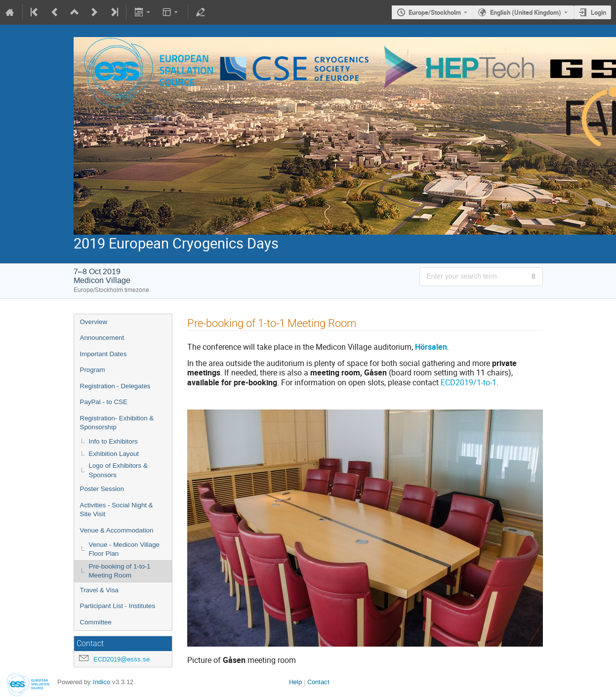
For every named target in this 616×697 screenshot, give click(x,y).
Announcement (102, 338)
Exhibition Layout (114, 454)
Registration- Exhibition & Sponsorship (117, 423)
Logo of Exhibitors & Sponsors (118, 470)
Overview (94, 322)
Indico (102, 682)
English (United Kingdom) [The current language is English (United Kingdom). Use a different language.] (526, 12)
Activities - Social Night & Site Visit (117, 510)
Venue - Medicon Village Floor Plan (124, 549)
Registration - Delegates (115, 386)
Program (93, 370)
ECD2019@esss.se (122, 659)
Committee (96, 622)
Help (295, 682)
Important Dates (103, 354)
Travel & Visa (100, 590)
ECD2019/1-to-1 (469, 382)
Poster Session (102, 489)
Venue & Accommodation (117, 530)
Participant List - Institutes (118, 606)
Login (598, 12)
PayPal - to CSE (104, 402)
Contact (318, 682)
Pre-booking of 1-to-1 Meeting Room (120, 571)
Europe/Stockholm (435, 12)
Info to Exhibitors (113, 441)
